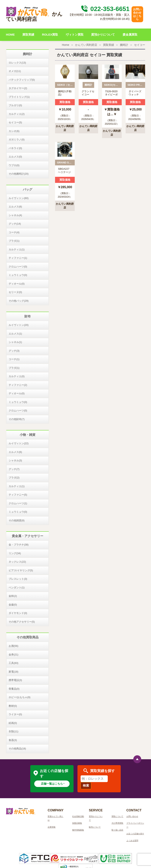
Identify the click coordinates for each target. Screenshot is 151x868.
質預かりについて (103, 35)
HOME (10, 35)
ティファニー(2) (18, 385)
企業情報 (52, 827)
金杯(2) (13, 596)
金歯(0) (13, 605)
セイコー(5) (15, 122)
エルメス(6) (15, 207)
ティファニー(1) (18, 258)
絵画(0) (13, 723)
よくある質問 (132, 841)
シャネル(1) (15, 342)
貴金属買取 (130, 35)
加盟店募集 (77, 823)
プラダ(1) (14, 241)
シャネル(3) (15, 460)
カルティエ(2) (17, 114)
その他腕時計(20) (19, 174)
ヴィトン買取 (75, 35)
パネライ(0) (15, 148)
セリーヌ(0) (15, 292)
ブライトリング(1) (19, 97)
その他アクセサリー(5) (22, 622)
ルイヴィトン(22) (19, 443)
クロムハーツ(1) (18, 503)
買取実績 (28, 35)
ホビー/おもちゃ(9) (20, 697)
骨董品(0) (14, 689)
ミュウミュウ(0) (18, 275)
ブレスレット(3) (18, 579)
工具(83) (13, 663)
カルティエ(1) (17, 249)
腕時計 (124, 45)
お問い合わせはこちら (137, 14)
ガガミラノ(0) (17, 140)
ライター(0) (15, 714)
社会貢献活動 (78, 816)
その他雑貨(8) (17, 520)
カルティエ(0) (17, 376)
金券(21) (13, 655)
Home (66, 45)
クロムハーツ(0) (18, 267)
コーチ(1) (14, 359)
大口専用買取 (117, 823)
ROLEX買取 (50, 35)
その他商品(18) (17, 749)
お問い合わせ (132, 816)
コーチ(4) (14, 232)
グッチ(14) (15, 224)
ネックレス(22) (17, 562)
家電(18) (13, 672)
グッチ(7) (14, 469)
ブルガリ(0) (15, 105)
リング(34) (15, 553)
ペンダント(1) (17, 587)
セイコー (140, 45)
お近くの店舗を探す (135, 834)
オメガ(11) (15, 71)
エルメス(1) (15, 334)
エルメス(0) (15, 157)
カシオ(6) (14, 131)
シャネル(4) (15, 215)
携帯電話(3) (15, 680)
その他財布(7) (17, 419)
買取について (117, 816)
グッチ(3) (14, 351)
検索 (86, 786)
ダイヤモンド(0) (18, 613)
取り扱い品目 (117, 830)
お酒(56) (13, 646)
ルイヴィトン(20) (19, 325)
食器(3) (13, 740)
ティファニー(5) (18, 495)
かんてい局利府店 (86, 45)
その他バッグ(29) (19, 301)
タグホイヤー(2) (18, 88)
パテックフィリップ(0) (22, 80)
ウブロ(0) (14, 165)
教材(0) (13, 706)
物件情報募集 (78, 830)
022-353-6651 (105, 9)
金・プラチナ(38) (19, 545)
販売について (95, 827)
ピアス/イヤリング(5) (21, 570)
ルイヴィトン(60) (19, 198)
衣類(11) (13, 731)
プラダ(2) (14, 478)
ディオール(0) (17, 284)
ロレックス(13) (17, 63)
